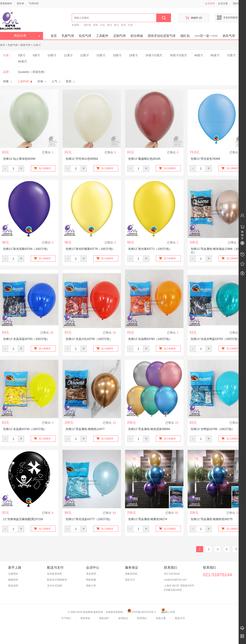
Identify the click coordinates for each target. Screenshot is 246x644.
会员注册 (223, 3)
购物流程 (13, 580)
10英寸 (52, 55)
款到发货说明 (55, 574)
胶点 (116, 25)
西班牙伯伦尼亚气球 (162, 36)
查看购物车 (6, 3)
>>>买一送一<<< (206, 36)
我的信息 (239, 3)
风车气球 (229, 36)
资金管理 (91, 574)
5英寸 (22, 55)
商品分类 (27, 36)
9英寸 (36, 55)
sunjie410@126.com (175, 580)
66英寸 (215, 55)
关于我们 (66, 618)
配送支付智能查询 (57, 580)
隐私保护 (104, 618)
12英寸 (85, 55)
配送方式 (180, 618)
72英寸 (231, 55)
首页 (54, 36)
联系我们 (142, 618)
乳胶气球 (68, 36)
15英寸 (101, 55)
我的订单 (91, 586)
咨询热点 (123, 618)
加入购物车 (45, 168)
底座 (96, 25)
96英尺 (23, 61)
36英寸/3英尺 (178, 55)
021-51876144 (172, 574)
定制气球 (120, 36)
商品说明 (13, 586)
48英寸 (199, 55)
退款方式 (130, 580)
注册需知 (13, 574)
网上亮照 (168, 612)
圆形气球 (25, 45)
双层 (123, 25)
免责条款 (85, 618)
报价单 (20, 3)
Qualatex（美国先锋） (32, 72)
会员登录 (210, 3)
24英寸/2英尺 (154, 55)
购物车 (194, 18)
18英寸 (133, 55)
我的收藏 (91, 580)
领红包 (185, 36)
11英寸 (37, 45)
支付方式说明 (55, 586)
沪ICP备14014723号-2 (142, 612)
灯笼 (130, 25)
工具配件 (102, 36)
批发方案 (161, 618)
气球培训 (34, 3)
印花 (102, 25)
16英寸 (117, 55)
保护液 (87, 25)
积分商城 (137, 36)
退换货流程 (131, 574)
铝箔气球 (85, 36)
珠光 (109, 25)
